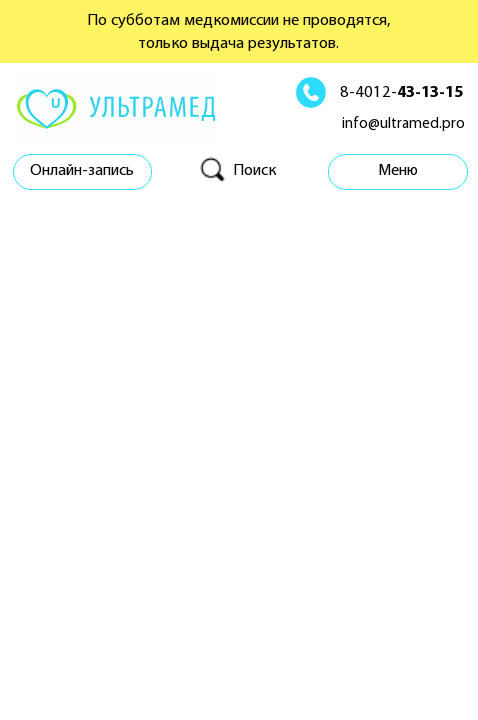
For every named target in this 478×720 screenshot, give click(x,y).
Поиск (254, 171)
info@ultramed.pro (403, 124)
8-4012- (401, 93)
